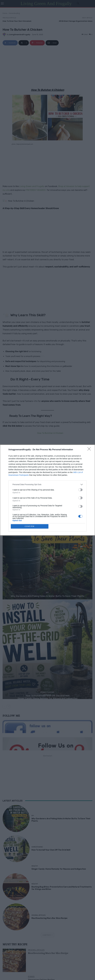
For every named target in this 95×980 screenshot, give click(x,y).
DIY (47, 591)
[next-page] (8, 705)
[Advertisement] (47, 67)
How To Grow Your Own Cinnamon (17, 21)
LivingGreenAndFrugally (20, 35)
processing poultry (55, 486)
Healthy (47, 693)
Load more (48, 933)
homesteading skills (17, 486)
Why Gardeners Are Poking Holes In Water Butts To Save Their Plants (47, 594)
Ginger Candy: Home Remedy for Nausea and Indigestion (48, 697)
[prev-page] (4, 705)
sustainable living (10, 490)
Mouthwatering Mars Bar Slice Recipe (49, 916)
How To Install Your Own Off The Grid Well (51, 848)
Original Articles (38, 914)
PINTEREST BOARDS (36, 190)
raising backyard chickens (73, 486)
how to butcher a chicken (36, 486)
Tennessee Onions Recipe (41, 978)
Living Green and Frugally (32, 186)
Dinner (31, 975)
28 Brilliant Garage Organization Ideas (76, 21)
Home (5, 13)
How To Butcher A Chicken (49, 432)
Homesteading (14, 13)
